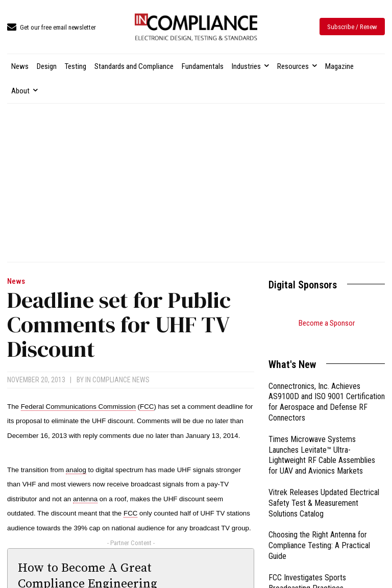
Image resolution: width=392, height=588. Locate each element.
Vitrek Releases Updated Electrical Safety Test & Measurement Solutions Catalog (324, 490)
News (16, 281)
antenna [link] (85, 499)
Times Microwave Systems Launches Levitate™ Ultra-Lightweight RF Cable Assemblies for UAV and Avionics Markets (322, 442)
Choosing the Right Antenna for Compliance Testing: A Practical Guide (319, 533)
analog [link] (76, 470)
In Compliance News (117, 380)
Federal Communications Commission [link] (78, 407)
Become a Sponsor (327, 323)
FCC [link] (147, 407)
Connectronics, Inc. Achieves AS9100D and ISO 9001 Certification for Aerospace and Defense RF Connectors (327, 389)
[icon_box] (52, 28)
